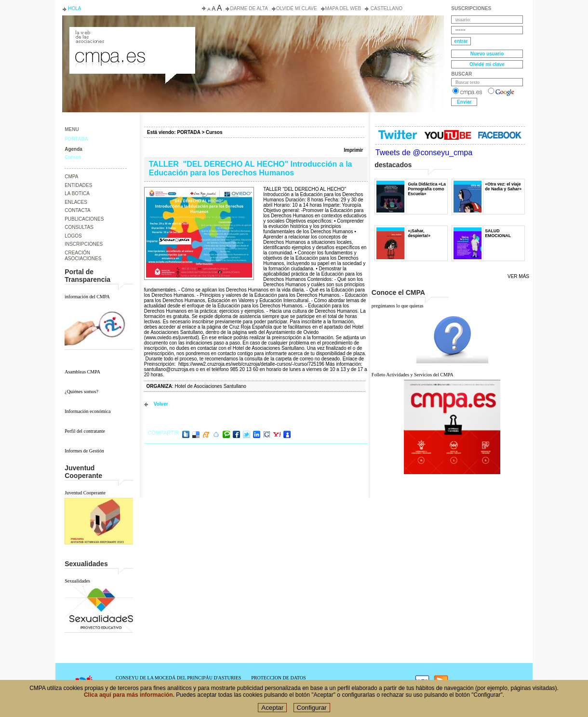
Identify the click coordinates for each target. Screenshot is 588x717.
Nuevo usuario (487, 54)
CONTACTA (78, 210)
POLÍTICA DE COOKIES (277, 683)
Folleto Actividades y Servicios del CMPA (413, 375)
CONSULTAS (79, 227)
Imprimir (353, 150)
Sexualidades (77, 581)
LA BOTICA (77, 193)
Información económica (87, 411)
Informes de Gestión (84, 451)
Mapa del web (343, 8)
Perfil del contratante (85, 431)
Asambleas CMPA (82, 372)
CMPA (71, 177)
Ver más (518, 276)
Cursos (73, 157)
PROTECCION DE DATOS (278, 678)
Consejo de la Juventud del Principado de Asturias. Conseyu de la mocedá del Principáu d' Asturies (132, 36)
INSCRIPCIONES (84, 244)
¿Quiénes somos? (81, 392)
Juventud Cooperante (85, 493)
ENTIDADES (78, 185)
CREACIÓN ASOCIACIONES (83, 256)
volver (161, 404)
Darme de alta (249, 8)
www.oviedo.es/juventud (171, 338)
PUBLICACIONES (84, 219)
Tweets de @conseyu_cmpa (424, 153)
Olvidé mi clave (297, 8)
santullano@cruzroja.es (169, 369)
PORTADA (76, 139)
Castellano (386, 8)
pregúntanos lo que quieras (397, 306)
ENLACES (76, 202)
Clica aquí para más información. (129, 700)
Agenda (73, 149)
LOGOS (73, 236)
